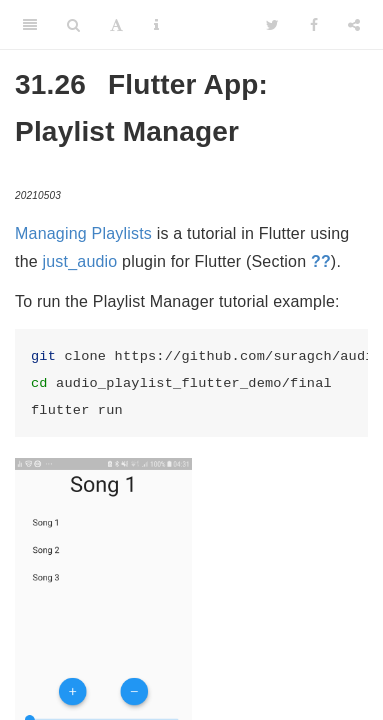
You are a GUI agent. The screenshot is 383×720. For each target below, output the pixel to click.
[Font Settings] (116, 25)
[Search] (73, 25)
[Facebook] (314, 25)
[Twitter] (272, 25)
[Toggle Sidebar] (30, 25)
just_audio (80, 261)
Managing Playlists (83, 233)
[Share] (354, 25)
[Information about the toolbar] (156, 25)
